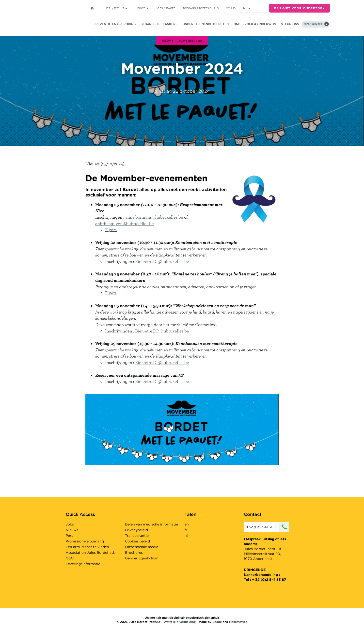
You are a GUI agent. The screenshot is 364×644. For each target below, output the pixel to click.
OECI (70, 558)
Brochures (134, 553)
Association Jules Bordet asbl (91, 553)
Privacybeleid (136, 530)
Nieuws (142, 8)
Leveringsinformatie (83, 564)
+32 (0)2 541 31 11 (268, 527)
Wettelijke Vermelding (180, 622)
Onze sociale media (142, 547)
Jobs (70, 524)
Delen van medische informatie (151, 524)
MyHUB (231, 8)
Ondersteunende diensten (206, 24)
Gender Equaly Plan (142, 558)
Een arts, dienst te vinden (87, 547)
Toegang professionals (201, 8)
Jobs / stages (166, 8)
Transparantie (137, 536)
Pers (69, 536)
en (187, 524)
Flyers (111, 230)
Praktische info (313, 24)
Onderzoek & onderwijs (255, 24)
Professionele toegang (85, 541)
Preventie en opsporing (115, 24)
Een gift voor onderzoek (300, 8)
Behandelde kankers (159, 24)
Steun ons (290, 24)
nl (247, 8)
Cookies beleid (137, 541)
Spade (217, 622)
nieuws (168, 40)
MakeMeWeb (238, 622)
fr (186, 530)
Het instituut (116, 8)
